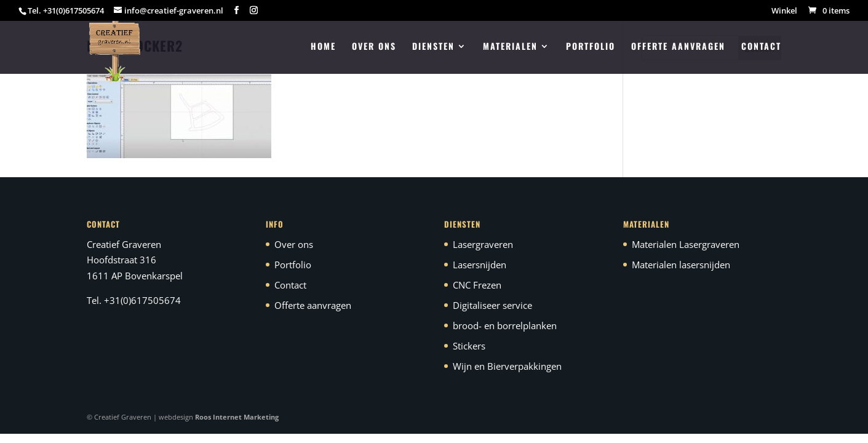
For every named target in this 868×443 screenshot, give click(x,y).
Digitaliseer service (492, 305)
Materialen (510, 47)
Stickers (469, 346)
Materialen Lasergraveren (686, 244)
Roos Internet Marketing (237, 417)
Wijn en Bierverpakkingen (507, 366)
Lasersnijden (480, 265)
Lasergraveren (483, 244)
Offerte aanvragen (678, 47)
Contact (761, 47)
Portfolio (591, 47)
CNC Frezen (477, 285)
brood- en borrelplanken (505, 325)
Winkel (784, 11)
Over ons (374, 47)
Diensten (433, 47)
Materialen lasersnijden (681, 265)
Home (323, 47)
